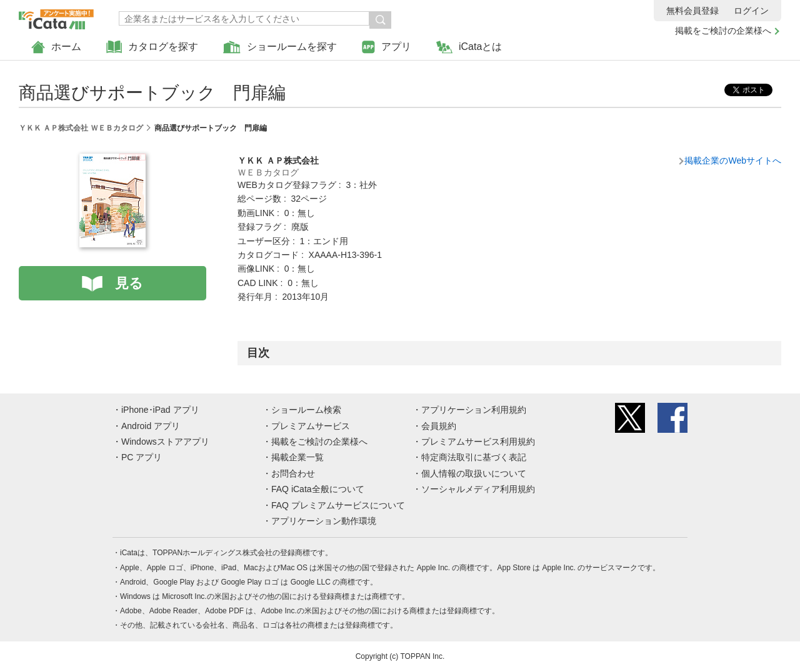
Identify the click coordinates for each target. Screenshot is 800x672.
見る (129, 283)
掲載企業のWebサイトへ (733, 161)
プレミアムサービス (311, 426)
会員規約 (439, 426)
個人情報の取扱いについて (474, 473)
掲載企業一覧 (297, 457)
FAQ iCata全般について (318, 489)
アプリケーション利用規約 (474, 410)
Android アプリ (151, 426)
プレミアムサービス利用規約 (478, 442)
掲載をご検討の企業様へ (723, 31)
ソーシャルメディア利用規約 (478, 489)
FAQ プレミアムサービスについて (338, 505)
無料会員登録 (692, 11)
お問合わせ (293, 473)
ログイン (751, 11)
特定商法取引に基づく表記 (474, 457)
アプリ (387, 47)
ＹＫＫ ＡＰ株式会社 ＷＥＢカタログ (81, 128)
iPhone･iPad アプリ (160, 410)
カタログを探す (152, 47)
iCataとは (469, 47)
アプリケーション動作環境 (324, 521)
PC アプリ (142, 457)
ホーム (56, 47)
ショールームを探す (280, 47)
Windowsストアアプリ (165, 442)
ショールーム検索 (306, 410)
